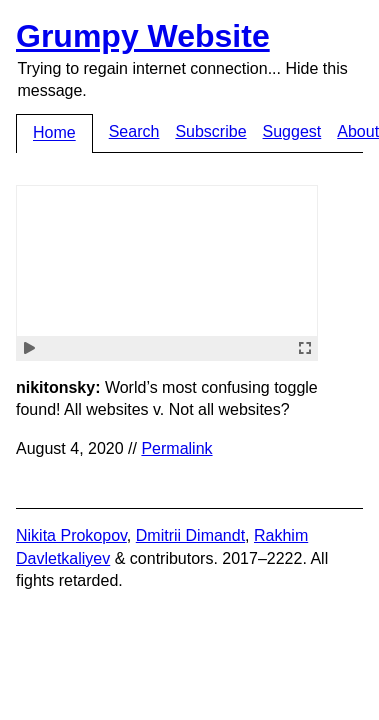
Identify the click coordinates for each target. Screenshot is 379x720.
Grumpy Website (143, 36)
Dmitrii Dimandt (190, 535)
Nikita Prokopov (71, 535)
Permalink (176, 448)
